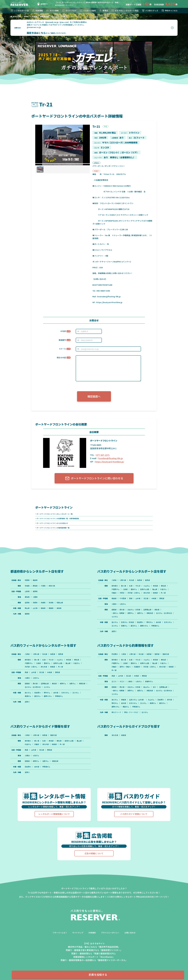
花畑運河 (137, 667)
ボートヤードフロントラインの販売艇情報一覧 (53, 528)
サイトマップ (78, 933)
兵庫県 (43, 603)
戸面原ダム (116, 589)
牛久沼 (138, 586)
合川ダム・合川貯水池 (164, 613)
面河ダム (134, 626)
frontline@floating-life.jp (111, 458)
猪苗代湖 (166, 654)
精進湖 (114, 598)
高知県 (59, 608)
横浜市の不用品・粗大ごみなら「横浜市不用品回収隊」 (94, 947)
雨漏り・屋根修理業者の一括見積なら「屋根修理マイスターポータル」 (94, 960)
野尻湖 (162, 598)
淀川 (154, 687)
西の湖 (122, 610)
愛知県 (27, 597)
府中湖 (169, 700)
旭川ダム (115, 622)
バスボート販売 (88, 11)
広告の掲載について (94, 853)
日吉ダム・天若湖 (134, 610)
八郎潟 (114, 580)
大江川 (122, 681)
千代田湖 (123, 598)
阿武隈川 (115, 654)
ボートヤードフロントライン (54, 507)
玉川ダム (115, 626)
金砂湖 (158, 622)
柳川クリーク (116, 712)
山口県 (35, 608)
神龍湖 (124, 700)
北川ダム (145, 712)
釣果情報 (37, 11)
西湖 (131, 598)
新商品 (104, 11)
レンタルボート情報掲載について (54, 814)
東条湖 (157, 610)
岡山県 (27, 608)
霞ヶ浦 (124, 586)
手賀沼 (122, 593)
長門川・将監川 (125, 667)
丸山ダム (151, 700)
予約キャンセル (169, 11)
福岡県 (27, 614)
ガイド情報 (52, 11)
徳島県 (43, 608)
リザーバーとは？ (60, 933)
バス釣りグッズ (150, 11)
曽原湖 (147, 580)
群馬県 (35, 586)
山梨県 (27, 591)
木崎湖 (154, 598)
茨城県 (27, 586)
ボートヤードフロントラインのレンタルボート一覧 (55, 514)
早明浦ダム (155, 626)
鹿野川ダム (144, 626)
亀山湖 (155, 589)
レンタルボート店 (20, 11)
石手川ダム (168, 622)
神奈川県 (52, 586)
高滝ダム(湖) (145, 589)
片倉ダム (163, 589)
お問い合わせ (130, 933)
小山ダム (147, 586)
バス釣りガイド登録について (134, 814)
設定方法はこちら (36, 33)
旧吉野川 (140, 622)
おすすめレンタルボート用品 (125, 11)
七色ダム (123, 604)
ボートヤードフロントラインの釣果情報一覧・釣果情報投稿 (58, 518)
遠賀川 (114, 631)
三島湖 (125, 589)
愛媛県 (51, 608)
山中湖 (138, 598)
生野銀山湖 (147, 610)
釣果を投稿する (98, 975)
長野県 (35, 591)
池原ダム (140, 613)
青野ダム (131, 613)
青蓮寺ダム (149, 681)
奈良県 (51, 603)
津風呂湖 (150, 613)
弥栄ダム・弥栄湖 (127, 622)
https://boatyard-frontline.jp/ (110, 462)
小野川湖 (123, 580)
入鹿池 (114, 604)
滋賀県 (41, 4)
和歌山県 (60, 603)
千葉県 (43, 586)
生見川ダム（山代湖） (137, 700)
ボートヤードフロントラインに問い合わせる (94, 478)
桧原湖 (139, 580)
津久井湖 (146, 593)
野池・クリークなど (131, 712)
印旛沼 (114, 593)
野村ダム (150, 622)
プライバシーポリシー (110, 933)
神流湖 (155, 586)
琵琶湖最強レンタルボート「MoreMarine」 (94, 957)
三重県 (35, 597)
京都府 (35, 603)
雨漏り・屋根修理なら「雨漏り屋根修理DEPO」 (94, 953)
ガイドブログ (69, 11)
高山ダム (146, 687)
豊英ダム (134, 589)
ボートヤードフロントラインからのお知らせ (52, 523)
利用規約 (92, 933)
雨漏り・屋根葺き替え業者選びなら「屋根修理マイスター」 (94, 950)
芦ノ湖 (163, 593)
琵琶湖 (114, 610)
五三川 (114, 681)
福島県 (35, 580)
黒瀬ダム (124, 626)
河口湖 (146, 598)
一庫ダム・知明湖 (118, 613)
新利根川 (115, 586)
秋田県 (27, 580)
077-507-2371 (103, 455)
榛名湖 (163, 586)
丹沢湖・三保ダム (134, 593)
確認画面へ (94, 396)
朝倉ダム (126, 707)
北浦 (131, 586)
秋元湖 (131, 580)
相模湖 (155, 593)
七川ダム (115, 617)
